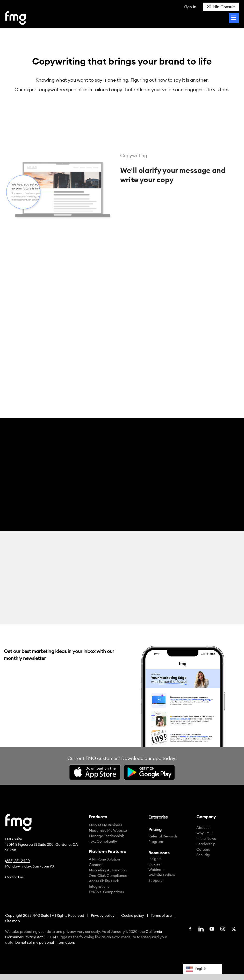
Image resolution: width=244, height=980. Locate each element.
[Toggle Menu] (234, 18)
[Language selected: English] (202, 969)
